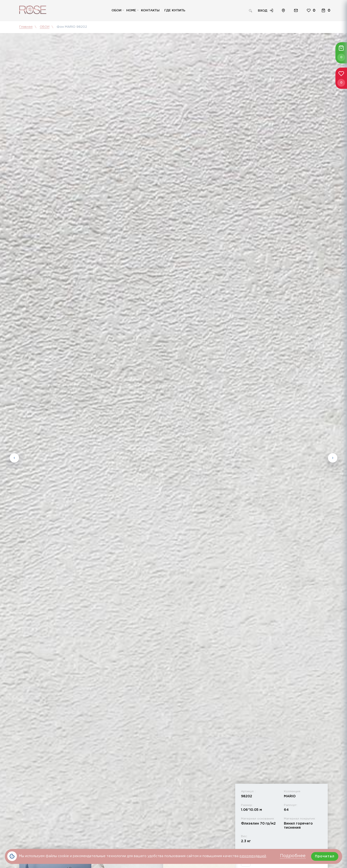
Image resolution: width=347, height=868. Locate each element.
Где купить (175, 10)
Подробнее (293, 856)
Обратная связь (296, 10)
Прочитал (325, 856)
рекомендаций (253, 856)
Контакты (150, 10)
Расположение (283, 10)
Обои (117, 10)
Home (131, 10)
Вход (263, 10)
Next (333, 456)
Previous (14, 456)
